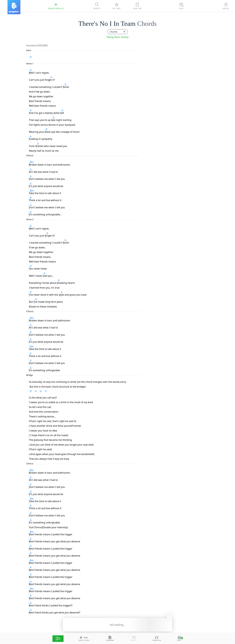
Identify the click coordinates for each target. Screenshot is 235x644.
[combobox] (117, 32)
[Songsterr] (14, 7)
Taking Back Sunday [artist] (117, 37)
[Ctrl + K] (181, 6)
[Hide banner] (170, 616)
